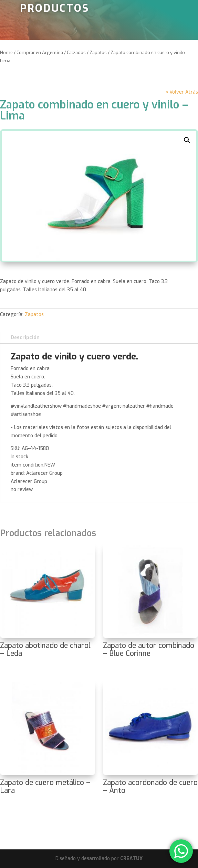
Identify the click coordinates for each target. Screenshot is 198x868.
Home (6, 53)
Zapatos (98, 53)
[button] (187, 140)
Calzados (76, 53)
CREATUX (131, 859)
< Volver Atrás (182, 92)
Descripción (25, 338)
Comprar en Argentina (40, 53)
